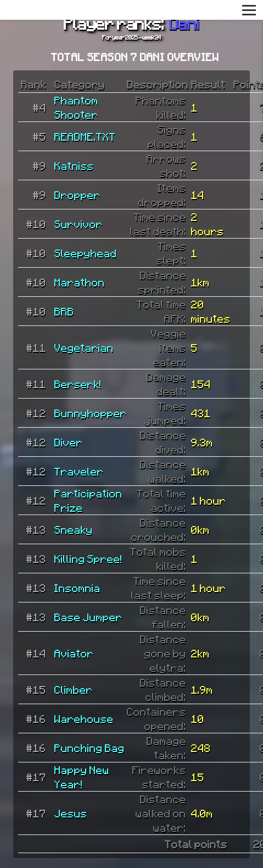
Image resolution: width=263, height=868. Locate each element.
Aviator (74, 653)
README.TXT (85, 136)
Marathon (80, 282)
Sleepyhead (86, 253)
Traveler (79, 471)
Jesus (71, 813)
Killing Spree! (88, 559)
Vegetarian (84, 347)
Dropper (77, 195)
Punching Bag (89, 748)
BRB (64, 311)
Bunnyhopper (91, 413)
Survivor (79, 224)
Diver (69, 442)
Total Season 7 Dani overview (135, 57)
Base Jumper (88, 617)
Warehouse (84, 718)
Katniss (74, 165)
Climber (74, 689)
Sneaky (74, 529)
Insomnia (77, 588)
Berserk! (78, 384)
